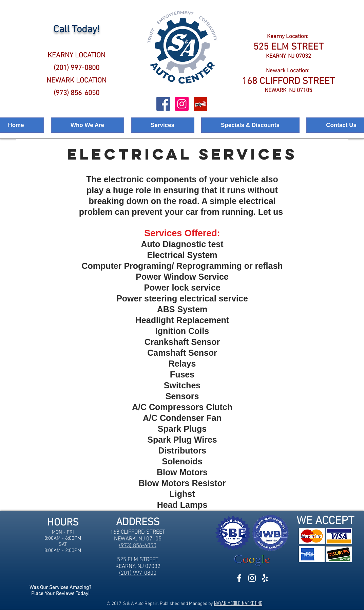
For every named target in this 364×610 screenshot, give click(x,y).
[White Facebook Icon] (239, 578)
